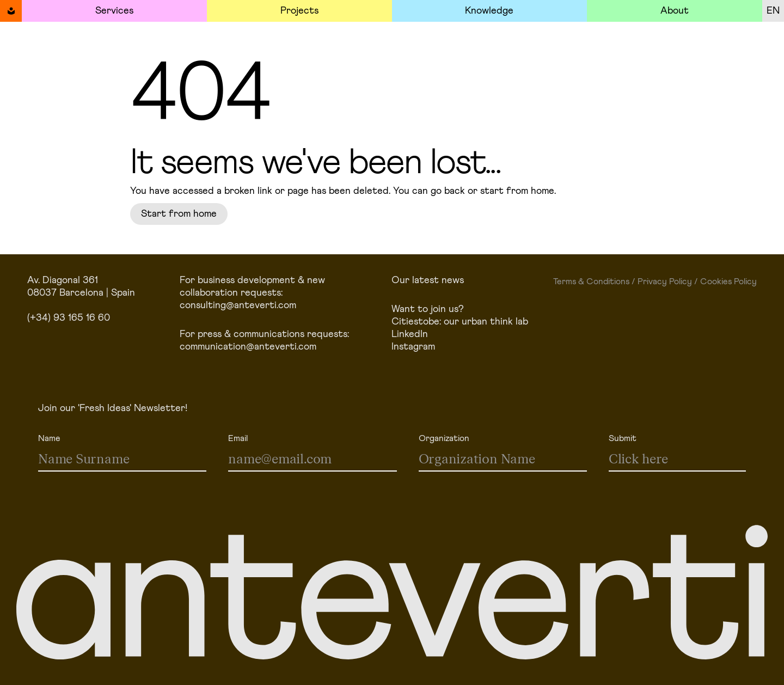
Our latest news (428, 280)
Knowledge (489, 11)
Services (114, 11)
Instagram (413, 347)
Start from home (179, 214)
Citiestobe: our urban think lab (460, 322)
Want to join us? (428, 309)
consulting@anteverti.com (238, 305)
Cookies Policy (728, 282)
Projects (299, 11)
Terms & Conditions (591, 282)
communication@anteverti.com (248, 347)
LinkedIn (410, 334)
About (675, 11)
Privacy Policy (665, 282)
